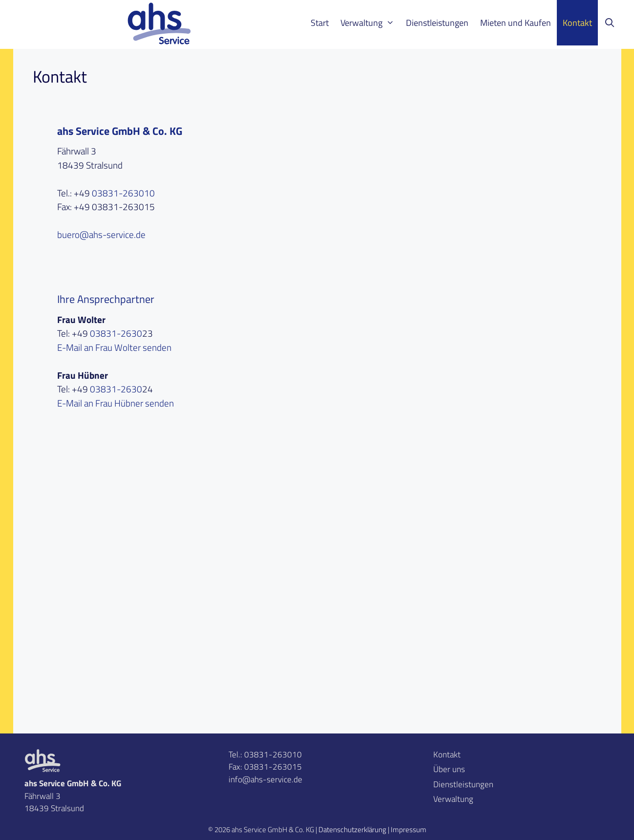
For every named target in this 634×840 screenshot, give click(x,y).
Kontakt (577, 23)
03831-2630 (116, 333)
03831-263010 (123, 193)
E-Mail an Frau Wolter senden (114, 347)
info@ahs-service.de (265, 779)
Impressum (409, 829)
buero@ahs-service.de (101, 234)
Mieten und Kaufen (516, 23)
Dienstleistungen (437, 23)
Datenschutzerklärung (352, 829)
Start (320, 23)
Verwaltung (370, 23)
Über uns (449, 769)
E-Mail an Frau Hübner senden (116, 403)
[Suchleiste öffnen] (609, 23)
